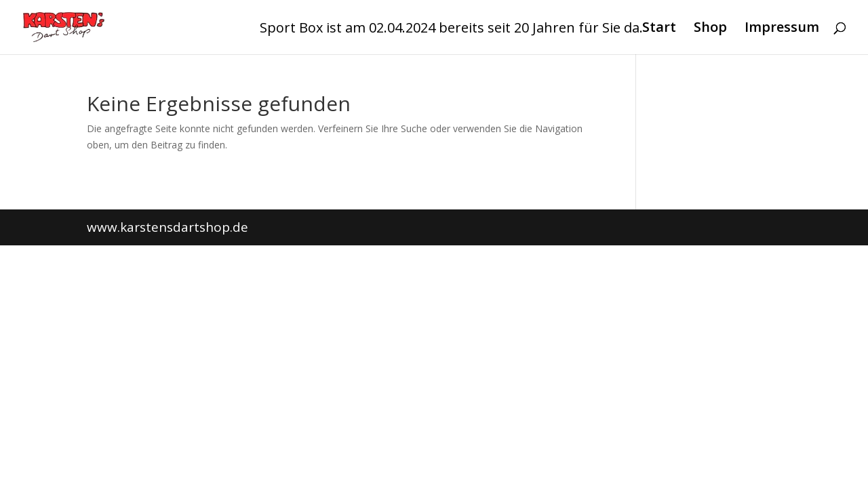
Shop (710, 29)
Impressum (782, 29)
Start (659, 29)
